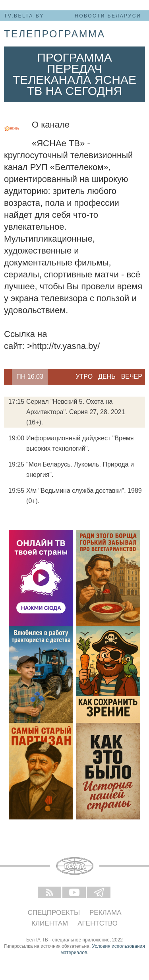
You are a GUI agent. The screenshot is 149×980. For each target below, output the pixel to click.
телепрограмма (55, 34)
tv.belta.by (24, 16)
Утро (84, 377)
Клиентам (50, 923)
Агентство (98, 923)
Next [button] (52, 377)
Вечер (132, 377)
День (107, 377)
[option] (30, 377)
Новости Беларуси (108, 16)
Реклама (105, 913)
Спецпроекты (54, 913)
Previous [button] (8, 377)
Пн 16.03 (30, 377)
